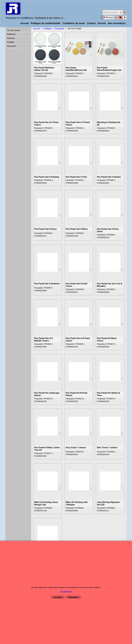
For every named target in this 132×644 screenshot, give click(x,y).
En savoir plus (66, 591)
